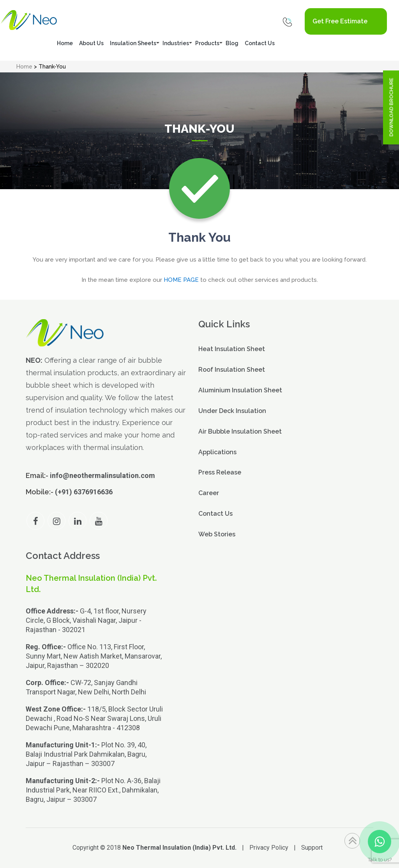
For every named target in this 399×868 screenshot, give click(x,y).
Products (207, 43)
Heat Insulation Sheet (232, 349)
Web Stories (217, 534)
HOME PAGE (181, 280)
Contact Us (260, 43)
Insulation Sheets (133, 43)
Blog (232, 43)
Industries (176, 43)
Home (65, 43)
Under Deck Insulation (232, 411)
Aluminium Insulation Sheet (240, 390)
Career (209, 493)
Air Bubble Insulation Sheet (240, 431)
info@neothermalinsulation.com (102, 475)
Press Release (220, 472)
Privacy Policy (269, 848)
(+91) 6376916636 (84, 492)
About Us (91, 43)
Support (312, 848)
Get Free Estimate (340, 21)
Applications (217, 452)
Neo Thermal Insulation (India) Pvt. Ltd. (179, 848)
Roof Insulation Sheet (232, 370)
